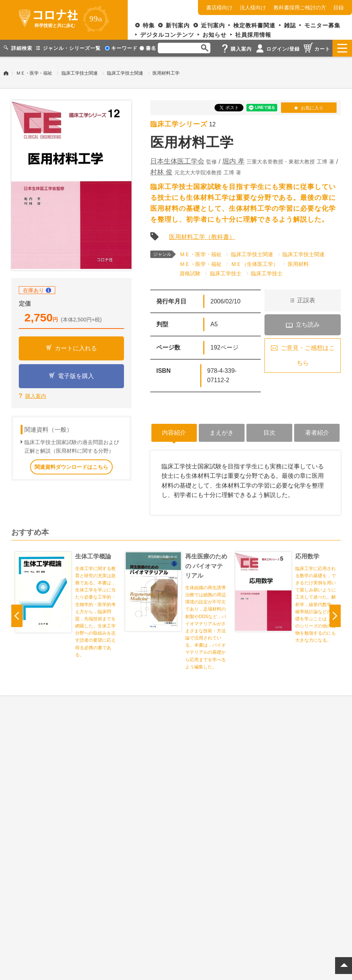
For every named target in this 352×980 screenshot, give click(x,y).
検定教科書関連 (254, 25)
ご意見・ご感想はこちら (308, 355)
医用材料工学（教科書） (202, 237)
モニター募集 (322, 25)
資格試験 (190, 273)
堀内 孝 (233, 161)
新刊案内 (178, 25)
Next (335, 616)
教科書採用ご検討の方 (300, 8)
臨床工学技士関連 (80, 73)
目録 (338, 8)
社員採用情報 (253, 35)
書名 (148, 48)
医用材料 (298, 264)
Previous (17, 616)
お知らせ (215, 35)
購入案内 (36, 396)
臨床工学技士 (226, 273)
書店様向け (219, 8)
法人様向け (253, 8)
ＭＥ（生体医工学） (255, 264)
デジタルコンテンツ (167, 35)
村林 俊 (161, 172)
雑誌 (290, 25)
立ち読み (308, 325)
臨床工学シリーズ (179, 124)
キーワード (121, 48)
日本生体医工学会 (177, 161)
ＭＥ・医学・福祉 (34, 73)
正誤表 (306, 300)
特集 (149, 25)
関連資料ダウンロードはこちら (71, 467)
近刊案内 (213, 25)
